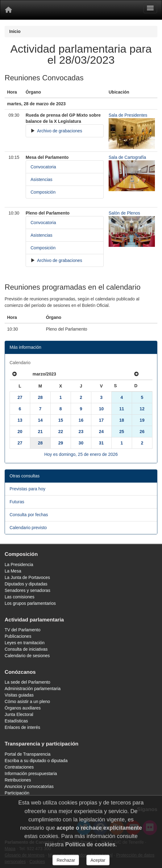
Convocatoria (43, 167)
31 (102, 443)
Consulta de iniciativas (26, 649)
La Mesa (13, 571)
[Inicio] (8, 10)
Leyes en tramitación (25, 643)
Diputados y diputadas (26, 584)
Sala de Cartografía (127, 157)
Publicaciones (18, 636)
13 (20, 420)
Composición (43, 192)
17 (102, 420)
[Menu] (150, 8)
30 (81, 443)
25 (122, 432)
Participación (17, 793)
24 (102, 432)
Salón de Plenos (124, 213)
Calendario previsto (28, 528)
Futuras (17, 502)
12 (142, 409)
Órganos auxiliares (23, 708)
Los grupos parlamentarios (30, 603)
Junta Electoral (19, 714)
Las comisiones (20, 597)
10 (102, 409)
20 (20, 432)
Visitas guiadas (19, 695)
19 (142, 420)
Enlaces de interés (22, 727)
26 (142, 432)
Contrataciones (19, 767)
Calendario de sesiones (27, 656)
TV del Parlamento (23, 630)
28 (40, 397)
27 (20, 397)
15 (61, 420)
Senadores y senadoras (27, 590)
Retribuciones (18, 780)
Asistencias (42, 179)
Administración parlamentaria (33, 689)
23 (81, 432)
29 (61, 443)
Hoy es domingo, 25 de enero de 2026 (81, 454)
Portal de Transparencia (28, 754)
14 (40, 420)
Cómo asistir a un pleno (27, 701)
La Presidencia (19, 565)
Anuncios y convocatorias (29, 786)
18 (122, 420)
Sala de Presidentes (128, 115)
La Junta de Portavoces (27, 577)
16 (81, 420)
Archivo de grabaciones (59, 131)
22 (61, 432)
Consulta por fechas (29, 515)
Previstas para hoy (27, 489)
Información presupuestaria (31, 774)
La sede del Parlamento (27, 682)
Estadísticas (16, 721)
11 (122, 409)
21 (40, 432)
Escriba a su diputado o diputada (36, 761)
